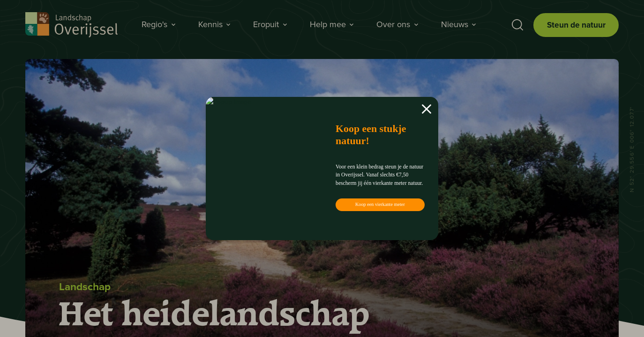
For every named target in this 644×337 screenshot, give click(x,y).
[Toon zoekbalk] (514, 25)
